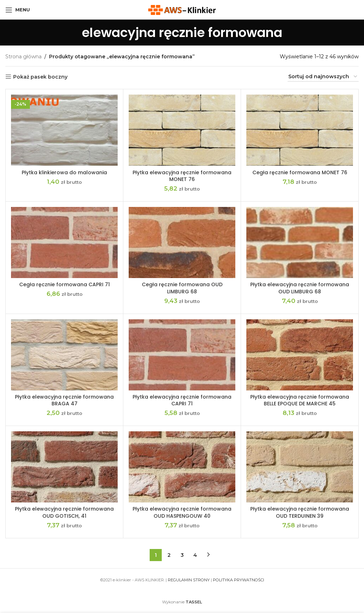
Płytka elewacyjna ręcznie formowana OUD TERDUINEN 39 (300, 512)
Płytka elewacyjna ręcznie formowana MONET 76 (182, 176)
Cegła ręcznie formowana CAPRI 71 (65, 284)
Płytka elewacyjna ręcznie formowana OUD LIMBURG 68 (300, 288)
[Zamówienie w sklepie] (323, 77)
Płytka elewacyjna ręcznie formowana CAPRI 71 (182, 400)
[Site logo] (182, 9)
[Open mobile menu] (18, 10)
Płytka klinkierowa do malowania (64, 172)
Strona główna (23, 57)
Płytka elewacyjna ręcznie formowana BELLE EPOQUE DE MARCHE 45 (300, 400)
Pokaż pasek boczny (40, 77)
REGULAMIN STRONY (189, 580)
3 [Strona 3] (182, 555)
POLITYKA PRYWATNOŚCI (239, 580)
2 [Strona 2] (169, 555)
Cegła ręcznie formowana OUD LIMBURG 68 (182, 288)
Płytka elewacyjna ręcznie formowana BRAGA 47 (64, 400)
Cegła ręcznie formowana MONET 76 (300, 172)
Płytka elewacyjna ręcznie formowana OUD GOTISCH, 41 (64, 512)
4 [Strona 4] (195, 555)
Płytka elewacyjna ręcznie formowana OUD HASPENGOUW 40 (182, 512)
